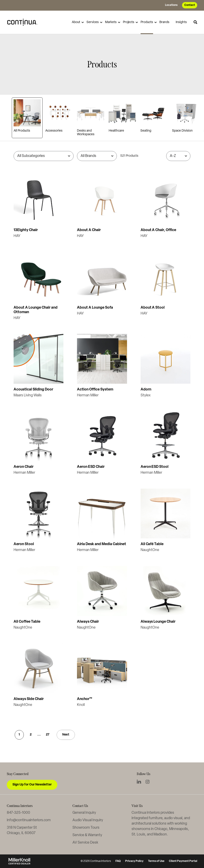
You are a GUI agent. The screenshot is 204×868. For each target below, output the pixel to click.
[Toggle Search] (195, 22)
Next (66, 735)
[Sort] (178, 156)
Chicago (161, 829)
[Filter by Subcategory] (44, 156)
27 (48, 735)
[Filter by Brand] (97, 156)
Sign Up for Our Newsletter (32, 785)
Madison (160, 835)
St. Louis (138, 835)
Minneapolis (179, 829)
